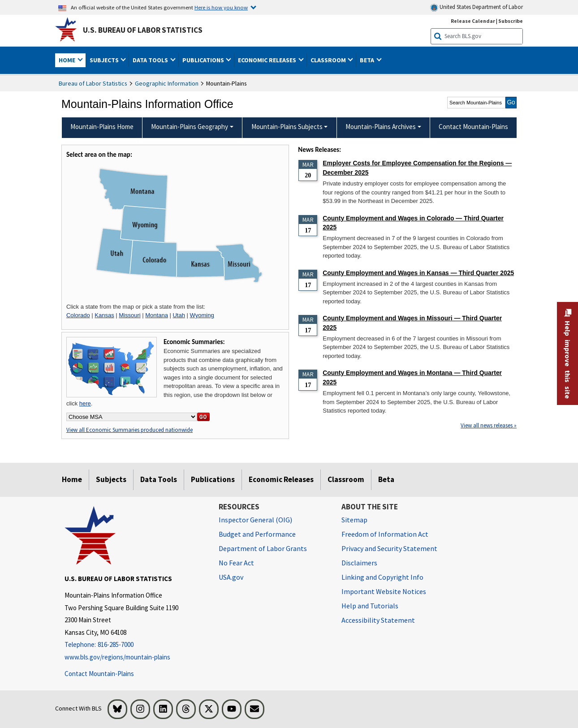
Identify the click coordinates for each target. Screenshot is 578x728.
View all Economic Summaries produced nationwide (129, 430)
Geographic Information (167, 83)
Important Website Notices (384, 591)
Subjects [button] (105, 60)
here (85, 403)
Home (72, 479)
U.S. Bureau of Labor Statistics (143, 30)
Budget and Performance (257, 534)
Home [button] (68, 60)
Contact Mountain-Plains (99, 674)
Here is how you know (221, 7)
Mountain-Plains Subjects (287, 127)
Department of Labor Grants (263, 548)
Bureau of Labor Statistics (93, 83)
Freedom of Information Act (385, 534)
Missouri (129, 315)
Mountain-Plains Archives (381, 127)
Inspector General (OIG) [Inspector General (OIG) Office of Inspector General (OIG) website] (255, 520)
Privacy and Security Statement (389, 548)
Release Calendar (473, 21)
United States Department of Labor (477, 7)
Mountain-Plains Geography (190, 127)
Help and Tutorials (370, 606)
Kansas (104, 315)
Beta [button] (368, 60)
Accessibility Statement (378, 620)
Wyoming (202, 315)
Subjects (111, 479)
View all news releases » (489, 425)
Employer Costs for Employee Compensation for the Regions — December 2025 (417, 168)
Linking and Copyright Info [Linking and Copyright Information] (382, 577)
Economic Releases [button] (268, 60)
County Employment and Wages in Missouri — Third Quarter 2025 (412, 323)
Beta (386, 479)
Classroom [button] (329, 60)
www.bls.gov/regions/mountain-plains (117, 657)
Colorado (78, 315)
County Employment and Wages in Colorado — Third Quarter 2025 (413, 223)
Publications (213, 479)
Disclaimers (359, 563)
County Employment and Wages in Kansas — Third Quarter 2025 (418, 273)
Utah (179, 315)
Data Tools (159, 479)
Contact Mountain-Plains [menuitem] (473, 127)
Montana (157, 315)
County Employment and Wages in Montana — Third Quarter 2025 (412, 377)
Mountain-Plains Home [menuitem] (102, 127)
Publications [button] (204, 60)
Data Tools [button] (151, 60)
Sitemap (354, 520)
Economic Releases (281, 479)
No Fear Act (236, 563)
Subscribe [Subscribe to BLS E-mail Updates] (511, 21)
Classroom (346, 479)
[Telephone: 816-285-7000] (135, 645)
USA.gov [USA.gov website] (231, 577)
